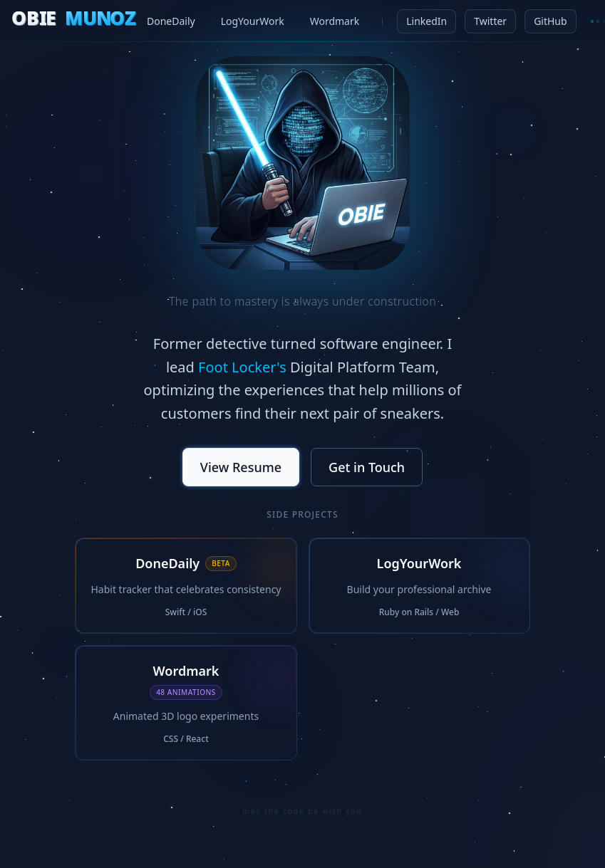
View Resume (241, 469)
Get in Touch (367, 469)
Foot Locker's (242, 367)
